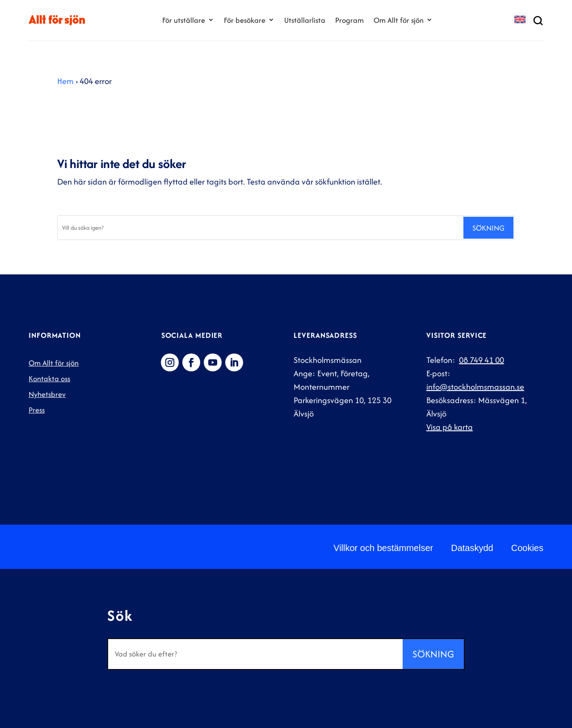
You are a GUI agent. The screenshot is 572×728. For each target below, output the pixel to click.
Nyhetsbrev (47, 394)
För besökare (245, 20)
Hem (65, 81)
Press (37, 410)
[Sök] (260, 228)
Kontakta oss (49, 379)
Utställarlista (305, 20)
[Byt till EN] (520, 20)
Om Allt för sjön (399, 20)
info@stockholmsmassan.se (475, 387)
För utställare (184, 20)
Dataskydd (472, 548)
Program (349, 20)
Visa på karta (450, 427)
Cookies (527, 548)
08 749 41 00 (482, 360)
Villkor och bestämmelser (383, 548)
